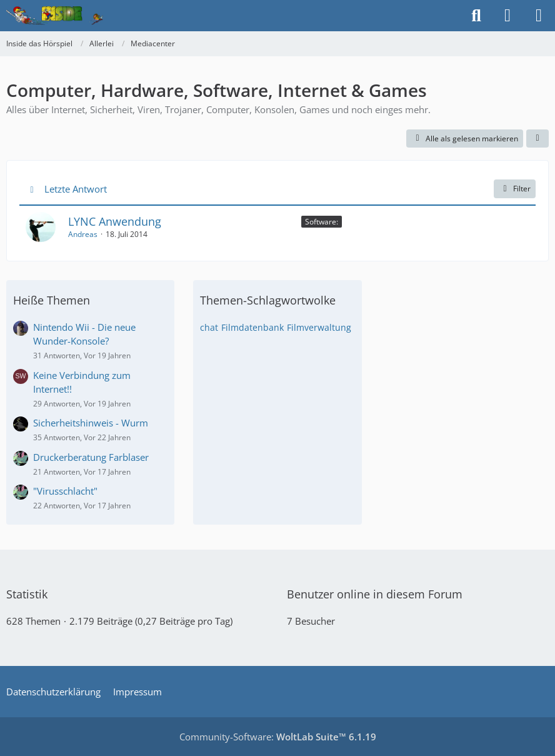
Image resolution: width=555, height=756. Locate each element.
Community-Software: (278, 737)
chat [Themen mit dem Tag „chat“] (209, 327)
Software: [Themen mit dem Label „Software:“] (322, 222)
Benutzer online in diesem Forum (375, 594)
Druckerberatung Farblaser (91, 457)
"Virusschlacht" (65, 491)
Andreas (83, 234)
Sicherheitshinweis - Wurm (91, 423)
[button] (537, 139)
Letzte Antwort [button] (76, 189)
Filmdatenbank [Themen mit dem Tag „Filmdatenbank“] (252, 327)
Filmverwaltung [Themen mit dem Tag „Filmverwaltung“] (319, 327)
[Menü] (539, 16)
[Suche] (476, 16)
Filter (515, 189)
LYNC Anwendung (115, 221)
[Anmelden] (507, 16)
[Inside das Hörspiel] (55, 16)
